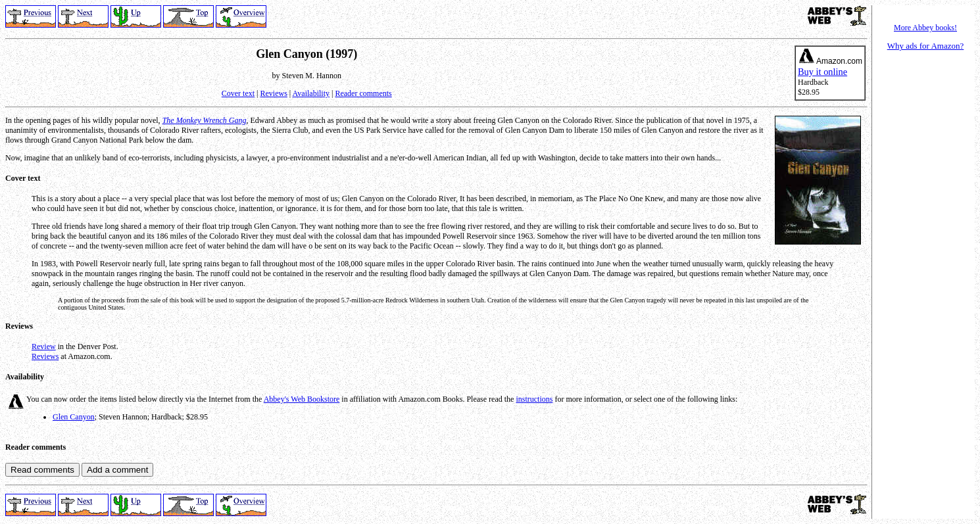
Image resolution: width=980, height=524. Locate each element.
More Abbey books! (925, 28)
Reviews (274, 93)
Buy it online (822, 72)
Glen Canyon (74, 417)
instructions (534, 399)
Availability (311, 93)
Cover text (238, 93)
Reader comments (363, 93)
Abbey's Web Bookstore (302, 399)
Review (44, 346)
